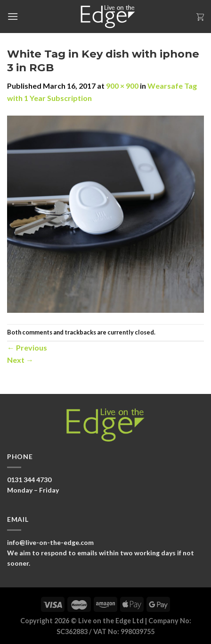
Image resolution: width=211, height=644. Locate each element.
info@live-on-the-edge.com (50, 542)
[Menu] (13, 16)
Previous (27, 347)
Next (20, 360)
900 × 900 (122, 86)
